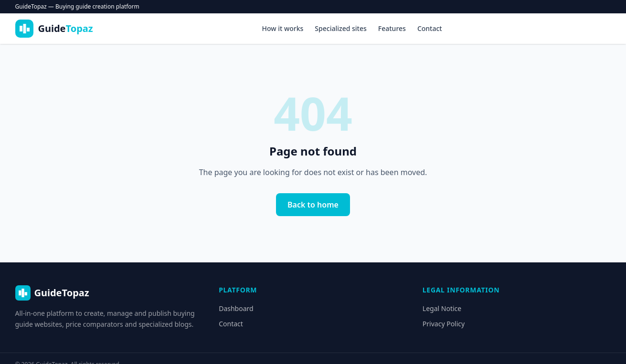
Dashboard (236, 308)
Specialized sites (340, 28)
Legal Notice (442, 308)
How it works (282, 28)
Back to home (313, 205)
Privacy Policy (444, 324)
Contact (430, 28)
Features (392, 28)
